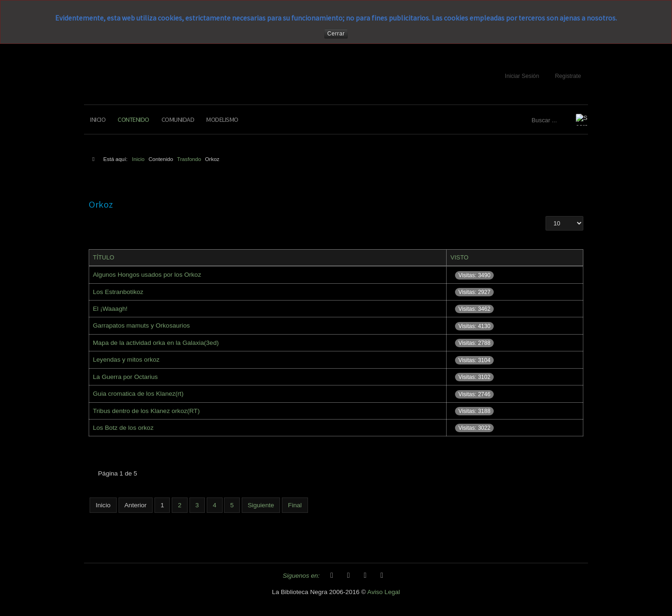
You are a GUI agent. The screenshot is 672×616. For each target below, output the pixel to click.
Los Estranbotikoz (118, 292)
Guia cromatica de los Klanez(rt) (138, 394)
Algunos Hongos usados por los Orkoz (147, 275)
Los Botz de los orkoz (123, 428)
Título (104, 257)
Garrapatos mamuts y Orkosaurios (141, 325)
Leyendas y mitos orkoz (126, 360)
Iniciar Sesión (522, 76)
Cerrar (336, 34)
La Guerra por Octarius (125, 377)
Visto (459, 257)
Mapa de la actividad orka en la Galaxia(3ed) (156, 343)
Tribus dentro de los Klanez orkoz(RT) (146, 411)
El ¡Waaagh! (110, 309)
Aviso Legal (384, 592)
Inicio (98, 119)
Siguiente (261, 505)
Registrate (568, 76)
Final (295, 505)
